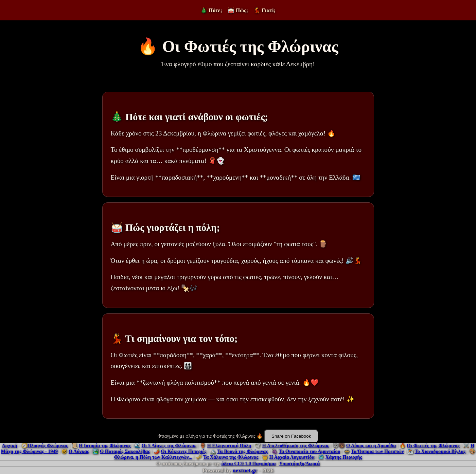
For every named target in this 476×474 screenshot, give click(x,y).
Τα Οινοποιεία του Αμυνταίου (309, 451)
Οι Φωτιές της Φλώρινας (433, 445)
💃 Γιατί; (265, 10)
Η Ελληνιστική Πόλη (229, 445)
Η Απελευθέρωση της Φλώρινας (295, 445)
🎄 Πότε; (211, 10)
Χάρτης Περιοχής (343, 457)
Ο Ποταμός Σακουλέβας (125, 451)
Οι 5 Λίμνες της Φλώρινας (169, 445)
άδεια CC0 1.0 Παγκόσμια (248, 463)
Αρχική (9, 445)
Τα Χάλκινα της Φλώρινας (231, 457)
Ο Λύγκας (79, 451)
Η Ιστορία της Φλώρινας (105, 445)
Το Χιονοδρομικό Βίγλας (440, 451)
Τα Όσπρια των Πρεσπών (377, 451)
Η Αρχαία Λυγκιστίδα (292, 457)
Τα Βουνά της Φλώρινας (242, 451)
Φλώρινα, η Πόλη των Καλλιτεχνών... (153, 457)
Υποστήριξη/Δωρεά (299, 463)
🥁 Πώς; (238, 10)
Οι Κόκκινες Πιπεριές (183, 451)
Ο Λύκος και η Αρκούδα (371, 445)
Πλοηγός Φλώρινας (48, 445)
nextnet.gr (245, 470)
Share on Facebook (291, 436)
